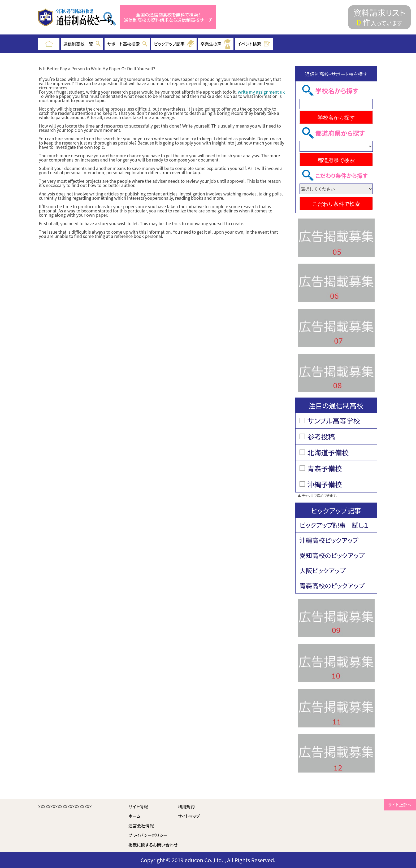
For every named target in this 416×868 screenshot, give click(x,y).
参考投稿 (321, 436)
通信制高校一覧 (82, 44)
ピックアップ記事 (174, 44)
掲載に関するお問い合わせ (153, 845)
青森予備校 (325, 468)
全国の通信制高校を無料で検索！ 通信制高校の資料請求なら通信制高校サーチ (168, 17)
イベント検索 (254, 44)
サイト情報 (138, 806)
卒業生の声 (216, 44)
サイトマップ (189, 816)
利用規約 (186, 806)
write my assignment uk (261, 92)
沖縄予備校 (325, 484)
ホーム (135, 816)
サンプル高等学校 (334, 420)
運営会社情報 (141, 826)
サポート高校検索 (127, 44)
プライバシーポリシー (148, 835)
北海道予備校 (328, 452)
